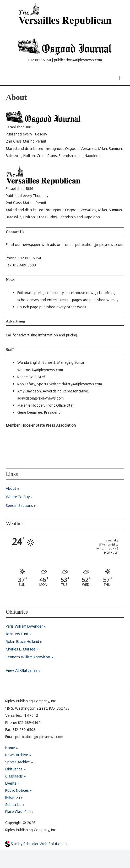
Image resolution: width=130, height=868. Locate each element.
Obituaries (14, 769)
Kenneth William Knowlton (28, 657)
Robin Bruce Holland (22, 642)
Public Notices (17, 791)
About (11, 489)
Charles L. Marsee (21, 650)
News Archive (17, 755)
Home (10, 748)
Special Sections (19, 506)
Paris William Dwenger (24, 627)
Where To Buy (18, 497)
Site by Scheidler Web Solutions (35, 844)
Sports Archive (18, 762)
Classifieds (14, 777)
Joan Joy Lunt (17, 634)
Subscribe (13, 805)
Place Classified (18, 812)
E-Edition (13, 798)
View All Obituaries (22, 671)
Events (11, 784)
